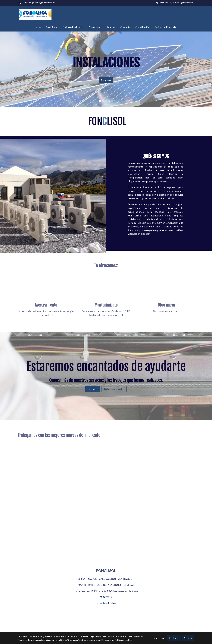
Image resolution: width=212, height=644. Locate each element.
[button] (51, 27)
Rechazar (174, 638)
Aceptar (188, 638)
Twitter (174, 3)
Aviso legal (76, 628)
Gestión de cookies (110, 628)
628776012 (106, 597)
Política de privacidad (130, 628)
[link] (35, 15)
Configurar (158, 638)
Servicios (106, 80)
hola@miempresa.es (45, 3)
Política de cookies (91, 628)
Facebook (162, 3)
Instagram (187, 3)
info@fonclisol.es (106, 603)
